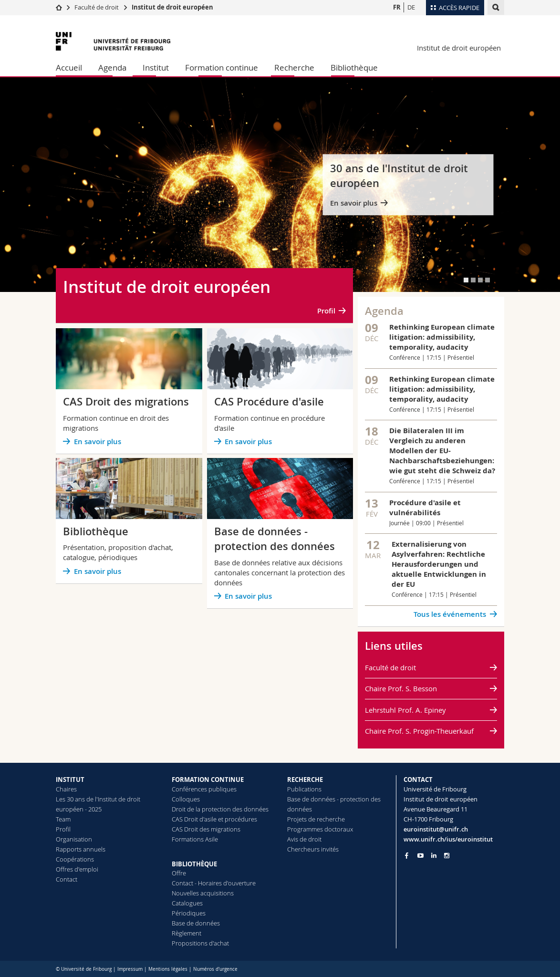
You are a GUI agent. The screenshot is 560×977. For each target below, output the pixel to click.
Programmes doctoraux (320, 829)
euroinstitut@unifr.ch (436, 829)
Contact (67, 879)
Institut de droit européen (172, 7)
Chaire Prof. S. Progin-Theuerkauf (419, 731)
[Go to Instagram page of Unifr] (447, 856)
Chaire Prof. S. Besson (401, 688)
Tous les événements (450, 614)
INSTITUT (70, 780)
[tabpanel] (280, 185)
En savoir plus (354, 203)
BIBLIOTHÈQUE (194, 864)
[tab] (466, 280)
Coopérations (75, 859)
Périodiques (189, 913)
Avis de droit (304, 839)
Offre (179, 873)
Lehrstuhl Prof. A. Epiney (405, 710)
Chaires (66, 789)
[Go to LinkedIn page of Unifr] (434, 856)
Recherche (294, 68)
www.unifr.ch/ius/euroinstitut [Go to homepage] (448, 839)
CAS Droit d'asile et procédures (214, 819)
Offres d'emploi (77, 869)
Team (63, 819)
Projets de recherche (316, 819)
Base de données (196, 923)
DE (411, 7)
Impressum (130, 969)
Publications (304, 789)
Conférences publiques (204, 789)
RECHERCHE (305, 780)
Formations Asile (195, 839)
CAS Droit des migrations (206, 829)
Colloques (186, 799)
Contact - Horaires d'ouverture (214, 883)
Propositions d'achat (200, 943)
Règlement (187, 933)
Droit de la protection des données (220, 809)
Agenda (112, 68)
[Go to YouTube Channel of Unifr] (420, 856)
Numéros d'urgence (215, 969)
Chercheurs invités (313, 849)
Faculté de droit (97, 7)
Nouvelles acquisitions (203, 893)
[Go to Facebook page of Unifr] (407, 855)
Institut (156, 68)
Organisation (74, 839)
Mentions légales (168, 969)
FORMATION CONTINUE (208, 780)
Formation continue (222, 68)
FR (397, 7)
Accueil (69, 68)
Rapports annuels (81, 849)
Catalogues (187, 903)
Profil (326, 311)
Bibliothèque (354, 68)
